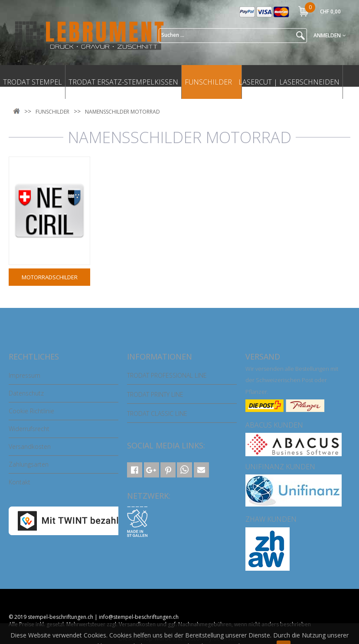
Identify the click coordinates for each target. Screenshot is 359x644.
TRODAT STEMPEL (33, 82)
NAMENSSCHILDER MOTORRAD (122, 112)
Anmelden (330, 35)
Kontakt (20, 482)
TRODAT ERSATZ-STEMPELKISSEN (123, 82)
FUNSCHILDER (208, 82)
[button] (135, 470)
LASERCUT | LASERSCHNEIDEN (289, 82)
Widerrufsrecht (29, 429)
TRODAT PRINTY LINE (155, 394)
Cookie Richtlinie (31, 411)
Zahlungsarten (29, 464)
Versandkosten (30, 446)
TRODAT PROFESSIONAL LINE (167, 375)
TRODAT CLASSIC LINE (157, 414)
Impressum (24, 375)
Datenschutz (26, 393)
